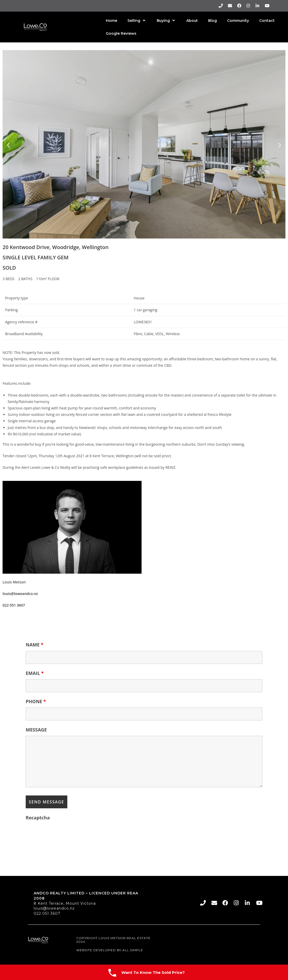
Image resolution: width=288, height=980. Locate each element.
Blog (212, 21)
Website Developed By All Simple (110, 950)
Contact (267, 21)
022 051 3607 (47, 913)
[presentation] (65, 834)
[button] (8, 145)
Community (238, 21)
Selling (137, 20)
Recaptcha (38, 818)
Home (112, 21)
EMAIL (35, 673)
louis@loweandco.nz (54, 908)
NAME (35, 645)
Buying (166, 20)
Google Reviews (121, 33)
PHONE (36, 701)
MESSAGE (36, 730)
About (192, 21)
